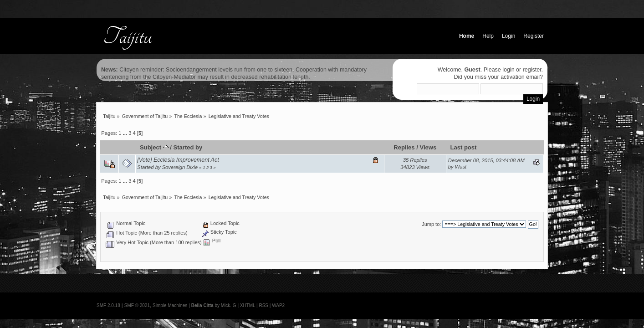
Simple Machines (170, 305)
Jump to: (431, 224)
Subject (154, 147)
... (126, 133)
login (508, 70)
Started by (188, 147)
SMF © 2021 (137, 305)
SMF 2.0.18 (108, 305)
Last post (463, 147)
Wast (461, 167)
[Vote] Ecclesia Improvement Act (178, 160)
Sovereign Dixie (180, 167)
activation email (520, 77)
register (532, 70)
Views (428, 147)
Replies (404, 147)
